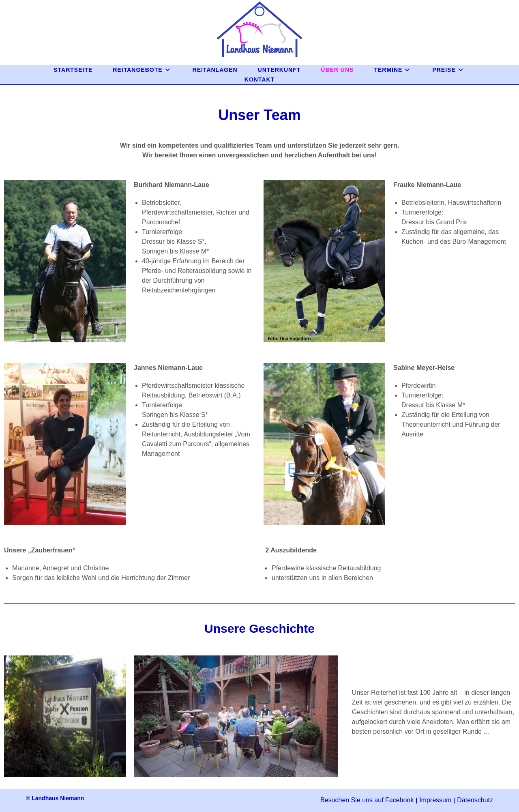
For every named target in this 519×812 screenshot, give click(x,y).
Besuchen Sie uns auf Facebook (367, 800)
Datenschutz (475, 800)
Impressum (435, 800)
